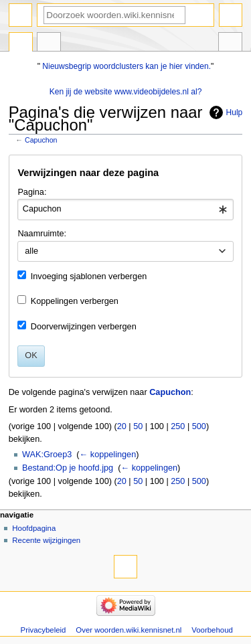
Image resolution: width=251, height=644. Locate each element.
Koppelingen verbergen (75, 301)
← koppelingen (108, 455)
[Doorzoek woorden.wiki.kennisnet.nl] (114, 15)
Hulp (235, 112)
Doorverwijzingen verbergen (84, 327)
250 (178, 426)
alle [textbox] (31, 251)
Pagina (21, 44)
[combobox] (125, 210)
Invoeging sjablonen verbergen (89, 276)
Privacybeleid (44, 630)
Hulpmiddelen (230, 44)
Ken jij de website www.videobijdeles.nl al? (126, 92)
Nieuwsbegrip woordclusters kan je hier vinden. (127, 66)
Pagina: (32, 192)
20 (122, 426)
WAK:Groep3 (47, 455)
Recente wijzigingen (46, 540)
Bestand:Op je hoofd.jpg (68, 468)
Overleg (49, 44)
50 (138, 426)
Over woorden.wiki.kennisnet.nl (129, 630)
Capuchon (41, 140)
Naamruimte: (42, 234)
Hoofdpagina (34, 528)
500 (199, 426)
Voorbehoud (212, 630)
